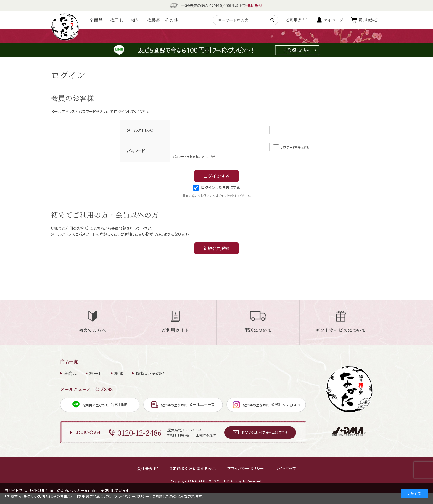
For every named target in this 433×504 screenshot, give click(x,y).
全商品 (96, 20)
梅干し (117, 20)
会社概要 (147, 468)
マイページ (333, 20)
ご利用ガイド (297, 20)
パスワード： (137, 151)
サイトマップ (286, 468)
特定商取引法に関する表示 (192, 468)
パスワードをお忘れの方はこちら (194, 156)
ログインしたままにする (217, 187)
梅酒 (135, 20)
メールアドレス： (140, 130)
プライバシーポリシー (246, 468)
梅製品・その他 (163, 20)
